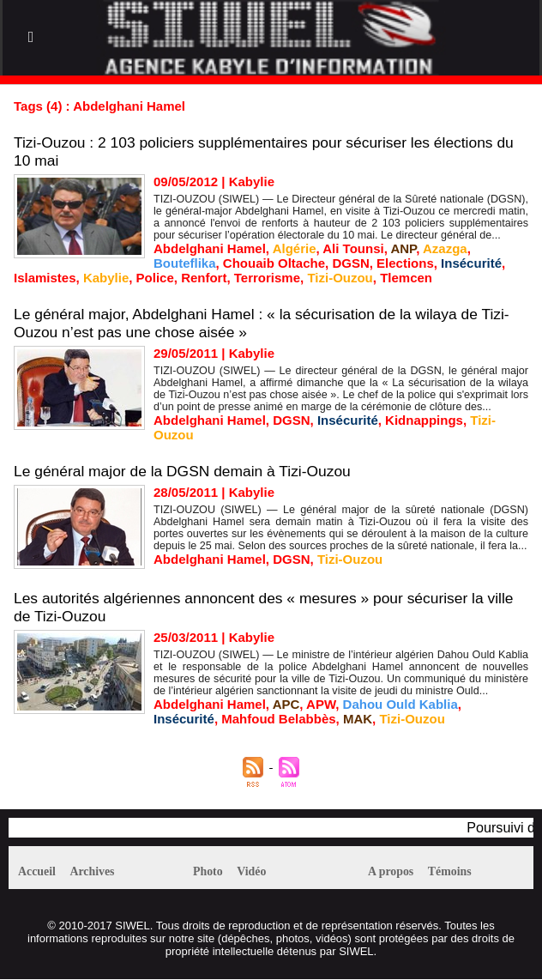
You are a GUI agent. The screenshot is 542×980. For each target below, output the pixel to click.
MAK (358, 719)
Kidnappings (424, 420)
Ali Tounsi (353, 248)
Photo (213, 872)
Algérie (295, 248)
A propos (396, 872)
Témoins (464, 872)
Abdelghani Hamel (210, 248)
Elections (405, 263)
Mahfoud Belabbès (278, 719)
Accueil (42, 872)
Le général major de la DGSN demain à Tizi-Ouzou (188, 471)
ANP (403, 248)
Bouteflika (185, 263)
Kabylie (106, 278)
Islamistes (45, 278)
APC (286, 704)
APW (321, 704)
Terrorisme (267, 278)
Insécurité (471, 263)
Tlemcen (406, 278)
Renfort (204, 278)
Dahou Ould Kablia (400, 704)
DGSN (350, 263)
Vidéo (265, 872)
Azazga (445, 248)
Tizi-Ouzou (340, 278)
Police (155, 278)
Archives (106, 872)
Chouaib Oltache (274, 263)
